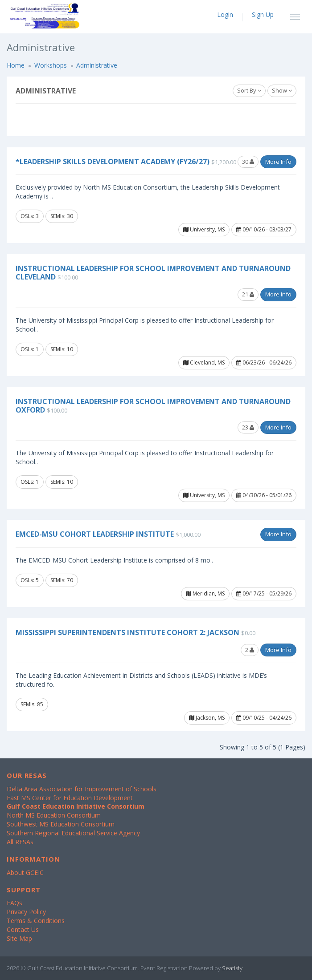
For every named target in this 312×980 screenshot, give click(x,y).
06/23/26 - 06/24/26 (264, 362)
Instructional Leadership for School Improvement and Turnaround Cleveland (153, 273)
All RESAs (20, 842)
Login (225, 14)
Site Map (19, 938)
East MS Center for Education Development (70, 798)
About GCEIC (25, 873)
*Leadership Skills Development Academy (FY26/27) (113, 162)
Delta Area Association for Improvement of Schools (82, 789)
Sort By (249, 90)
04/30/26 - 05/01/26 (264, 495)
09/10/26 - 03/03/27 (264, 229)
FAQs (14, 903)
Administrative (97, 65)
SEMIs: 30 (62, 216)
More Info (278, 162)
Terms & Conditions (36, 921)
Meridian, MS (205, 593)
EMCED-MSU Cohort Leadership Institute (95, 534)
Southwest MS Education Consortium (61, 824)
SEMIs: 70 (62, 580)
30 (248, 162)
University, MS (204, 229)
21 (248, 294)
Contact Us (23, 929)
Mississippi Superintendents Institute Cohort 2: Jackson (127, 632)
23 (248, 427)
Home (16, 65)
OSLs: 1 (30, 349)
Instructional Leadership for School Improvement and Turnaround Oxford (153, 406)
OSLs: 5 (30, 580)
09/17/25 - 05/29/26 (264, 593)
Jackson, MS (207, 718)
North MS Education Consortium (54, 815)
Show (282, 90)
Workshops (51, 65)
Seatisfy (232, 968)
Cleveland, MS (204, 362)
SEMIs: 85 (32, 704)
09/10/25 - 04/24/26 (264, 718)
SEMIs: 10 (62, 349)
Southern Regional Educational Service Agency (73, 833)
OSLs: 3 (30, 216)
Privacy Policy (26, 912)
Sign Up (263, 14)
